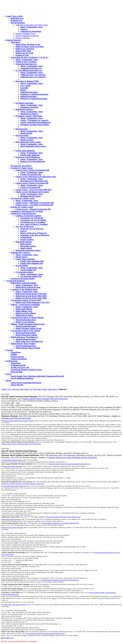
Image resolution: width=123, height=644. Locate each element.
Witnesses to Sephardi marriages (34, 99)
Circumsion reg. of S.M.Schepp (33, 220)
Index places (53, 389)
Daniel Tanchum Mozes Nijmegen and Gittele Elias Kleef (45, 399)
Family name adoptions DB (32, 263)
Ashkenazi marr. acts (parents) (33, 77)
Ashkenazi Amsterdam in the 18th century (32, 25)
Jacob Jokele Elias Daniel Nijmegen (14, 486)
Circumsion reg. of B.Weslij (32, 218)
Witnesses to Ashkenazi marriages (34, 94)
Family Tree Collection (10, 389)
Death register (26, 248)
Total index (37, 389)
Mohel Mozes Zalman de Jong (28, 287)
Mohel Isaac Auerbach (25, 49)
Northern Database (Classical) (27, 36)
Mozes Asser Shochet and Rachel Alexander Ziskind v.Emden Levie (23, 484)
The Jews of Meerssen (25, 227)
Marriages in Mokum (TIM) (27, 81)
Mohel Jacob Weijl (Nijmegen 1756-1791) (32, 302)
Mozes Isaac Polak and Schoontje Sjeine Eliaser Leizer (63, 517)
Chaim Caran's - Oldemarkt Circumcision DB (34, 203)
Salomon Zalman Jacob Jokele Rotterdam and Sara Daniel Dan (21, 444)
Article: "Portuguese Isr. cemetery (34, 120)
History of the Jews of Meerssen (33, 233)
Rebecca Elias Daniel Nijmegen (13, 527)
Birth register (26, 244)
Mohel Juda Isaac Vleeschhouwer (29, 341)
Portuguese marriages (25, 103)
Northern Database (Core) (25, 34)
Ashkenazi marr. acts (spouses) (33, 75)
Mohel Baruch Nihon (24, 315)
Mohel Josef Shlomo (24, 309)
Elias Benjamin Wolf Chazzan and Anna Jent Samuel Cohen (46, 633)
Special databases (18, 23)
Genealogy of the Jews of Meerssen (35, 235)
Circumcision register (24, 272)
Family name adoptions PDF (32, 261)
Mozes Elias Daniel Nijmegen (12, 466)
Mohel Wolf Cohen (23, 51)
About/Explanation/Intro (26, 320)
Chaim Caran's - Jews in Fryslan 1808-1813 (33, 190)
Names (45, 389)
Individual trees (17, 18)
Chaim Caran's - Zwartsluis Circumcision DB (34, 205)
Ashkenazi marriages (29, 92)
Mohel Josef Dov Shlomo (26, 313)
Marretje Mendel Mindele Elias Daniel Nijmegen (18, 421)
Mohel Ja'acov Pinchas (25, 322)
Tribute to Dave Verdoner (26, 62)
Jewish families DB (28, 270)
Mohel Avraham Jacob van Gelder (30, 47)
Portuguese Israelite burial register (35, 125)
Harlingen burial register (31, 196)
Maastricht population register (28, 250)
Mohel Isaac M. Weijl (24, 53)
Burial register (22, 257)
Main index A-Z (26, 389)
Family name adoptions (25, 151)
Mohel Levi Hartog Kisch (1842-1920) (31, 298)
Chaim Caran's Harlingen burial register (32, 192)
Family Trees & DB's (14, 16)
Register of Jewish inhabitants (28, 157)
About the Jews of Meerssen (32, 229)
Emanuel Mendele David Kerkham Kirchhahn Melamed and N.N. (70, 464)
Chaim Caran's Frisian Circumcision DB (32, 170)
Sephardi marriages (29, 96)
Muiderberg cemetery (24, 109)
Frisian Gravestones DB (30, 188)
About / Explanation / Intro (32, 27)
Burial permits (22, 129)
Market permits (22, 135)
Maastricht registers (24, 242)
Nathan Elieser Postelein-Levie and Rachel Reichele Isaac (61, 523)
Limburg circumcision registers (28, 216)
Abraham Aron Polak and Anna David (16, 418)
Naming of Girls (22, 55)
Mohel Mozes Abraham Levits (28, 44)
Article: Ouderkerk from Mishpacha (35, 122)
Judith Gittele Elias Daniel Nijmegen (15, 605)
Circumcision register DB (31, 276)
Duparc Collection (23, 38)
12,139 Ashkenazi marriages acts (29, 70)
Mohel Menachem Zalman (26, 335)
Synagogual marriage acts (26, 64)
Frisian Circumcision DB (31, 174)
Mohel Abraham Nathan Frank (28, 328)
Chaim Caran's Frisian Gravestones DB (32, 183)
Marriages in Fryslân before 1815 (34, 181)
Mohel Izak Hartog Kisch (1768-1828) (31, 294)
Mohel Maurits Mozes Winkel (28, 348)
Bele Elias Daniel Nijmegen (12, 519)
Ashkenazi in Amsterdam (31, 31)
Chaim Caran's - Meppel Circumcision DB (33, 209)
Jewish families (22, 266)
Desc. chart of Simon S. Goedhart (34, 224)
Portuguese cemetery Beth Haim (29, 116)
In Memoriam (26, 237)
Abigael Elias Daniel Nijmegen (13, 460)
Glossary (24, 29)
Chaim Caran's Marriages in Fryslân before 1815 (36, 177)
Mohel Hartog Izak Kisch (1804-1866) (31, 296)
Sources (24, 231)
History (23, 90)
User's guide (25, 86)
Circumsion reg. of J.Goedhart (33, 222)
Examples (24, 88)
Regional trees (16, 21)
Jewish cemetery (27, 240)
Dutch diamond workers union (28, 142)
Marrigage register (28, 246)
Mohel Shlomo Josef (24, 311)
